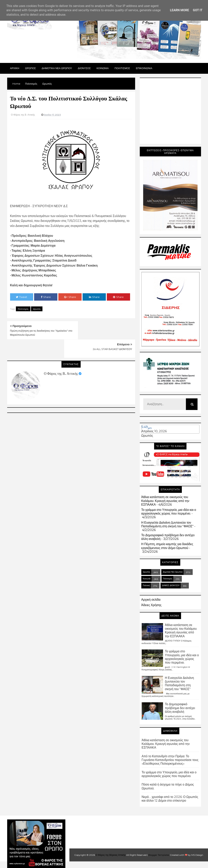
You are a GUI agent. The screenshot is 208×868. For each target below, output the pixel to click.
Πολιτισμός (23, 309)
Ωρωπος (30, 68)
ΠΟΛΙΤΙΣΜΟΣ (122, 68)
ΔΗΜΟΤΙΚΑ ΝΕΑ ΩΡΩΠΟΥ (57, 68)
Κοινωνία (147, 579)
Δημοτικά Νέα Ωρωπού (173, 572)
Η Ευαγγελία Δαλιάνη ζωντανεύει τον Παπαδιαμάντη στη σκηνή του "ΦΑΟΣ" (167, 524)
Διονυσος (84, 68)
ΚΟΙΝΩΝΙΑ (103, 68)
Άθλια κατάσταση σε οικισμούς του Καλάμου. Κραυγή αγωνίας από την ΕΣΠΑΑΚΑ (165, 501)
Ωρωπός (37, 309)
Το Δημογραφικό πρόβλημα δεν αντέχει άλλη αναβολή (180, 708)
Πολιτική (146, 585)
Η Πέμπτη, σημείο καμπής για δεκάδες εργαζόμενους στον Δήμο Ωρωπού (167, 546)
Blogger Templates (159, 855)
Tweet (22, 297)
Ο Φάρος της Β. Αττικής (61, 355)
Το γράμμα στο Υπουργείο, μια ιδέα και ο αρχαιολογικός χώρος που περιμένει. (169, 512)
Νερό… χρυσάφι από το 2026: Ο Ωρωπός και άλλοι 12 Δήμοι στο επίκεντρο (170, 799)
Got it (198, 10)
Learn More (180, 10)
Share (46, 297)
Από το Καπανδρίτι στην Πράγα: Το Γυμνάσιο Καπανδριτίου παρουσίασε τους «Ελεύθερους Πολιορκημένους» (170, 760)
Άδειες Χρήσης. (152, 605)
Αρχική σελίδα (151, 600)
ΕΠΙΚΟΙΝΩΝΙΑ (144, 68)
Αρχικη (15, 68)
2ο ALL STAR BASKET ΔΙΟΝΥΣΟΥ (112, 331)
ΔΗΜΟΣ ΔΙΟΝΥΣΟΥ (171, 585)
